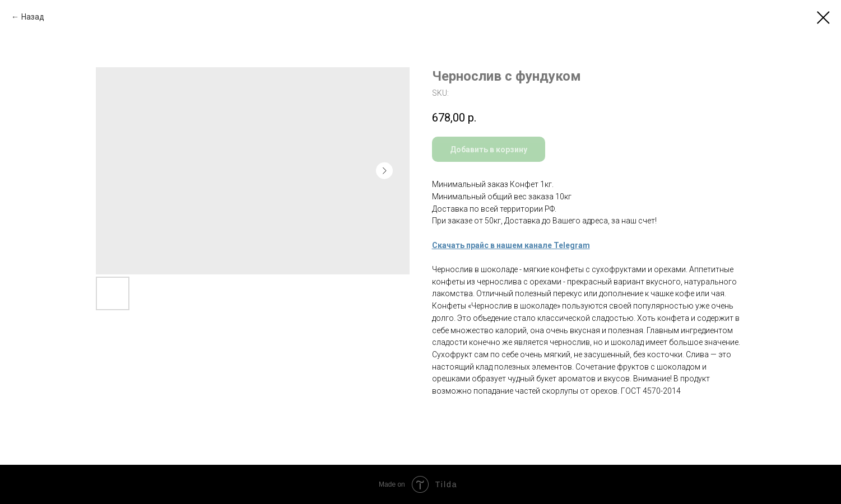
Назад (33, 17)
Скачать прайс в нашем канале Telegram (511, 245)
